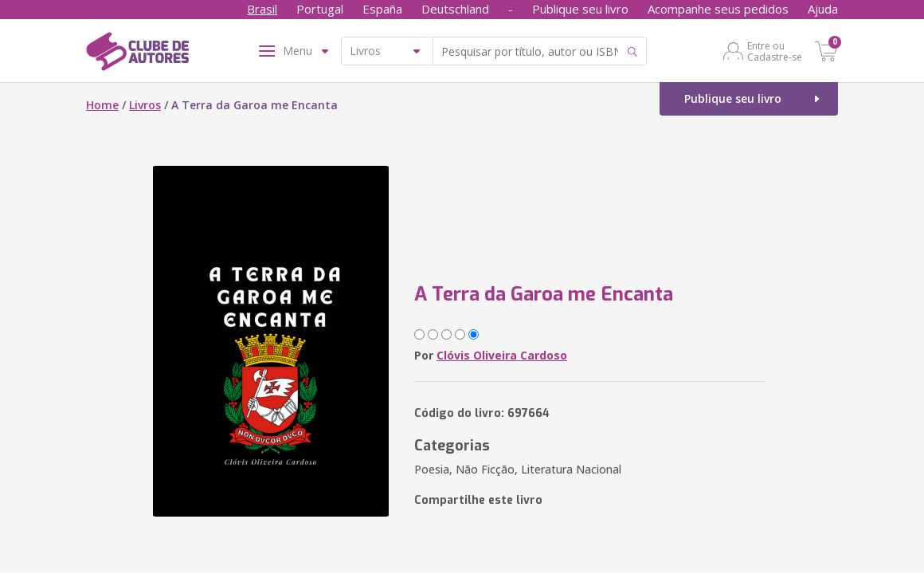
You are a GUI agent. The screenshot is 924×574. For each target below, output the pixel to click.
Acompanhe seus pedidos (718, 9)
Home (102, 105)
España (382, 9)
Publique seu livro (580, 9)
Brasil (262, 9)
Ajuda (823, 9)
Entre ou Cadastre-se (775, 51)
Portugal (320, 9)
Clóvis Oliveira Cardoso (502, 355)
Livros (145, 105)
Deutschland (455, 9)
